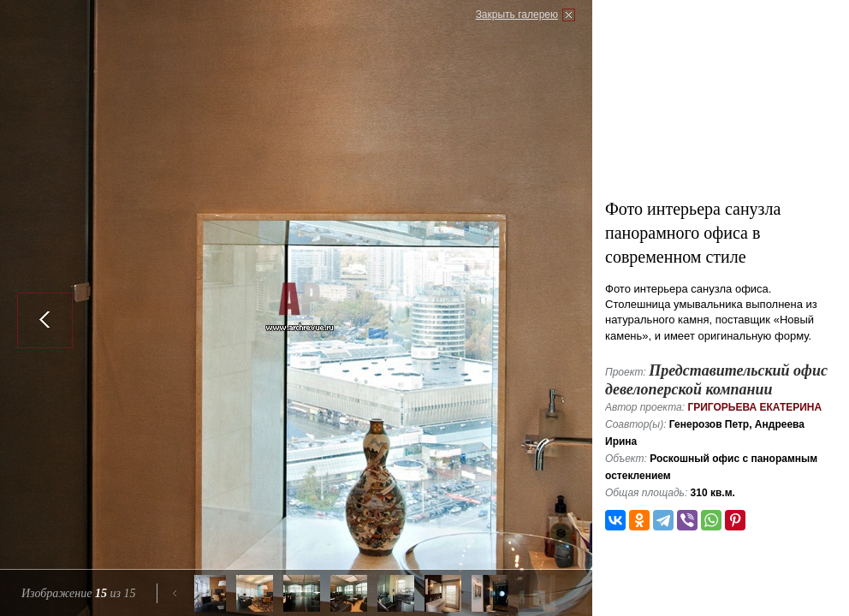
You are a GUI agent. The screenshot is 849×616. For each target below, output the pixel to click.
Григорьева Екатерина (754, 407)
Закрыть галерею (517, 15)
